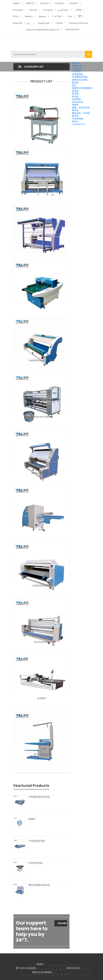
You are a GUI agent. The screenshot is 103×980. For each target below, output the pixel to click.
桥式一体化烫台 (41, 755)
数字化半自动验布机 (26, 968)
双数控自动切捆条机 (82, 88)
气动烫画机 (78, 119)
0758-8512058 (72, 30)
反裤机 (41, 529)
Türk (70, 16)
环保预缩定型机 (80, 77)
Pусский (33, 10)
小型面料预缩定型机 (41, 586)
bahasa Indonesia (79, 23)
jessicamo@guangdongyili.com (43, 30)
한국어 (16, 16)
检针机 (75, 116)
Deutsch (74, 3)
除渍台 (75, 110)
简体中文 (30, 3)
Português (18, 10)
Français (59, 3)
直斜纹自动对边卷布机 (41, 417)
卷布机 (75, 91)
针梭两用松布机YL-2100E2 (42, 360)
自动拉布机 (78, 102)
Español (45, 3)
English (16, 3)
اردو (28, 23)
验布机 (75, 82)
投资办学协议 (73, 968)
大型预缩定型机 (37, 841)
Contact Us (78, 124)
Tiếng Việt (17, 23)
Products (77, 69)
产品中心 (76, 71)
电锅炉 (75, 105)
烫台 (74, 85)
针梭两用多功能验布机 (41, 192)
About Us (77, 66)
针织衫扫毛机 (36, 863)
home (75, 63)
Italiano (29, 16)
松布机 (75, 94)
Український (44, 23)
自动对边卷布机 (41, 642)
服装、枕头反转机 (81, 108)
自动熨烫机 (78, 74)
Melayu (43, 16)
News (75, 121)
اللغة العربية (63, 10)
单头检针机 (41, 304)
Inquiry (62, 923)
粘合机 (75, 96)
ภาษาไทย (57, 16)
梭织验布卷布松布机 (41, 473)
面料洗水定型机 (80, 80)
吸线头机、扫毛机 (81, 113)
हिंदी (80, 16)
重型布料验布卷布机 (39, 885)
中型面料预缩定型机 (39, 797)
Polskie (59, 23)
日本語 (79, 10)
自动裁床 (76, 99)
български (48, 10)
